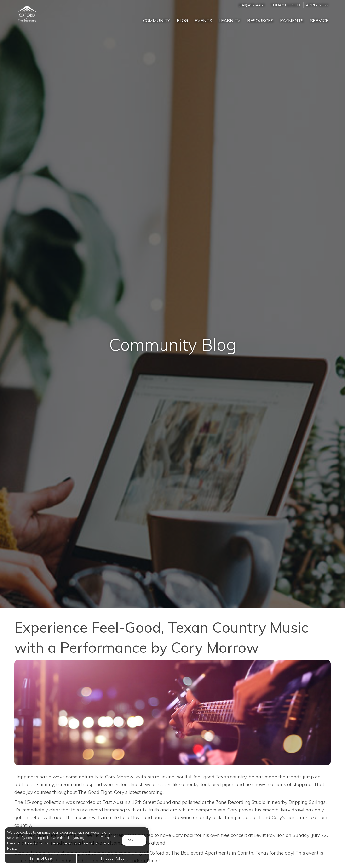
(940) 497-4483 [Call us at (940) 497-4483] (252, 5)
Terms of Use (41, 858)
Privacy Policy (113, 858)
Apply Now (317, 5)
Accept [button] (134, 840)
